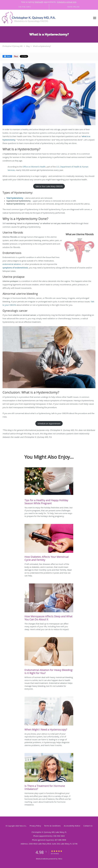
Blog (28, 46)
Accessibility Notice (72, 826)
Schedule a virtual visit (67, 2)
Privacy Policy (35, 826)
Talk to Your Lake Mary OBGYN (49, 186)
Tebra (60, 859)
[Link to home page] (40, 18)
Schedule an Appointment (49, 423)
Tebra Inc (23, 826)
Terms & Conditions (52, 826)
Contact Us (88, 826)
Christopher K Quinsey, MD (13, 46)
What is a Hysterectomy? (42, 46)
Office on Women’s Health (34, 167)
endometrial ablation (12, 264)
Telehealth (39, 2)
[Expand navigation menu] (95, 18)
